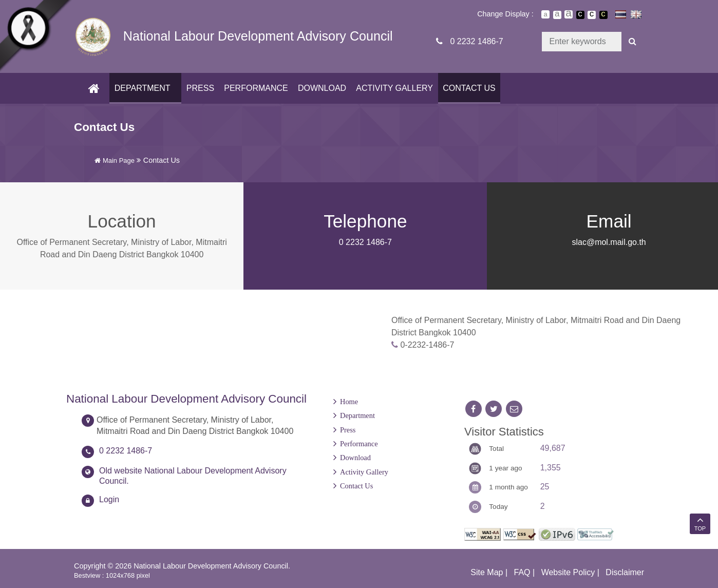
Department (141, 88)
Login (109, 499)
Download (320, 88)
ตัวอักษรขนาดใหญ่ (569, 14)
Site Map (487, 572)
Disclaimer (625, 572)
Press (199, 88)
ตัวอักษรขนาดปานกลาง (557, 15)
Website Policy (568, 572)
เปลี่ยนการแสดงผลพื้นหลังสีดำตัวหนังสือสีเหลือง (603, 15)
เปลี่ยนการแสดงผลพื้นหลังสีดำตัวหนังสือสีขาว (580, 15)
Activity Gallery (393, 88)
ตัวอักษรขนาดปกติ (545, 14)
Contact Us (468, 88)
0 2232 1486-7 (476, 41)
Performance (254, 88)
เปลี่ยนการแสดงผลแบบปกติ (592, 15)
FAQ (522, 572)
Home (349, 402)
